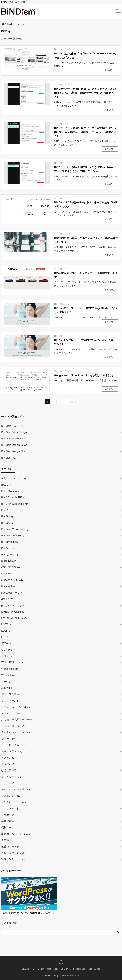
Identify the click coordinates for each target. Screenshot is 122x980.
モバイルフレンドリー (15, 789)
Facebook (8, 586)
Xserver (8, 688)
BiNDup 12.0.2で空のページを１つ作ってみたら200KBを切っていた (86, 205)
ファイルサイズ (12, 777)
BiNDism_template (13, 536)
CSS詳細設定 (10, 567)
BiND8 (7, 516)
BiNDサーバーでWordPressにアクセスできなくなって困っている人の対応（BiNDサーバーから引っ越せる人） (86, 93)
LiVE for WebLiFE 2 (14, 618)
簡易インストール (13, 859)
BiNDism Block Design (14, 432)
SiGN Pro (8, 650)
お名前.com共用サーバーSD (19, 720)
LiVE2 (7, 624)
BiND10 (8, 510)
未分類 (7, 840)
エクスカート (10, 713)
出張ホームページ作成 (15, 834)
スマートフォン (12, 751)
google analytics (12, 605)
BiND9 (7, 523)
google (7, 599)
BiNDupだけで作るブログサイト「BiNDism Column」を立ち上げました (86, 56)
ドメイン (8, 758)
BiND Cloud (10, 491)
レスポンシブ (11, 796)
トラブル (8, 764)
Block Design (11, 561)
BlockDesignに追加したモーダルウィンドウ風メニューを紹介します (86, 240)
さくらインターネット (15, 732)
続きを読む (110, 70)
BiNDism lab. (9, 458)
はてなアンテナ (12, 770)
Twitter (7, 656)
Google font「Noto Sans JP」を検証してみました (83, 375)
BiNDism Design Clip (13, 451)
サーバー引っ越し (13, 726)
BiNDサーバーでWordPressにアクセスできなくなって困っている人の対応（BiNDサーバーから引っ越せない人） (86, 132)
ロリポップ (9, 815)
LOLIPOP (8, 631)
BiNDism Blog (52, 976)
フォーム (8, 783)
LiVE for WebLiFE (13, 612)
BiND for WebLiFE (14, 497)
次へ (73, 402)
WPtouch (8, 675)
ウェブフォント (12, 701)
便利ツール (9, 827)
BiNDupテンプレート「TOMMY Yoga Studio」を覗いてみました (85, 342)
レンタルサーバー (14, 802)
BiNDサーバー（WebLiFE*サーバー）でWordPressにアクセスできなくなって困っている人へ (85, 169)
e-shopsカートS (12, 580)
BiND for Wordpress (15, 504)
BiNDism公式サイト (13, 426)
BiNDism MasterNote (13, 439)
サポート (8, 739)
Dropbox (8, 574)
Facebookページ (12, 593)
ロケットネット (12, 808)
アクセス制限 (10, 694)
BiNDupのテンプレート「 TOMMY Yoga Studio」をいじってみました (85, 310)
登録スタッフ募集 (13, 853)
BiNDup (8, 548)
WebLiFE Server (13, 662)
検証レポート (10, 846)
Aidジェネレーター (14, 478)
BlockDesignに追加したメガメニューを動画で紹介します (86, 275)
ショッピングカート (14, 745)
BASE (6, 485)
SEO (6, 643)
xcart (6, 681)
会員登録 (8, 821)
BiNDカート (10, 555)
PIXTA (6, 637)
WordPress (10, 669)
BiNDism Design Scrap (14, 445)
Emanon (76, 976)
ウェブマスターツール (15, 707)
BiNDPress (10, 542)
